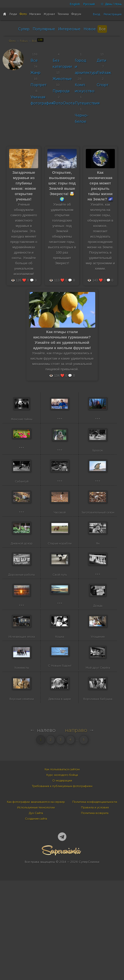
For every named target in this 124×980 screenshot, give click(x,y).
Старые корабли (60, 593)
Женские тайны (22, 429)
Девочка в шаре (60, 798)
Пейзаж (104, 73)
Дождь (98, 675)
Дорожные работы (22, 634)
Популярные (44, 29)
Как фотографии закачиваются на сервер (36, 901)
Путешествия (87, 103)
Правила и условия (95, 907)
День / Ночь (110, 4)
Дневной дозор (22, 593)
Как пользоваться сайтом (62, 869)
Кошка (60, 716)
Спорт (103, 85)
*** (60, 429)
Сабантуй (22, 511)
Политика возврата (95, 912)
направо (76, 829)
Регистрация (113, 14)
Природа (61, 91)
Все (102, 29)
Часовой (60, 552)
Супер (24, 29)
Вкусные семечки (22, 798)
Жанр (36, 73)
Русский (89, 4)
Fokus (24, 41)
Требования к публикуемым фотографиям (62, 885)
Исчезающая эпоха (22, 716)
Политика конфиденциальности (95, 901)
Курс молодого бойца (62, 874)
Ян (98, 593)
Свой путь (60, 634)
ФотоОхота (64, 103)
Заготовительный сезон (98, 552)
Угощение (98, 716)
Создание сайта (36, 918)
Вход (97, 14)
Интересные (69, 29)
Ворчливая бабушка (98, 798)
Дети (101, 60)
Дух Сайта (36, 912)
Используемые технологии (36, 907)
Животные (62, 79)
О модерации (62, 880)
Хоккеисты (22, 757)
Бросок (98, 470)
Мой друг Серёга (98, 757)
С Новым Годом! (60, 755)
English (75, 4)
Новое (90, 29)
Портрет (39, 85)
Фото (12, 41)
